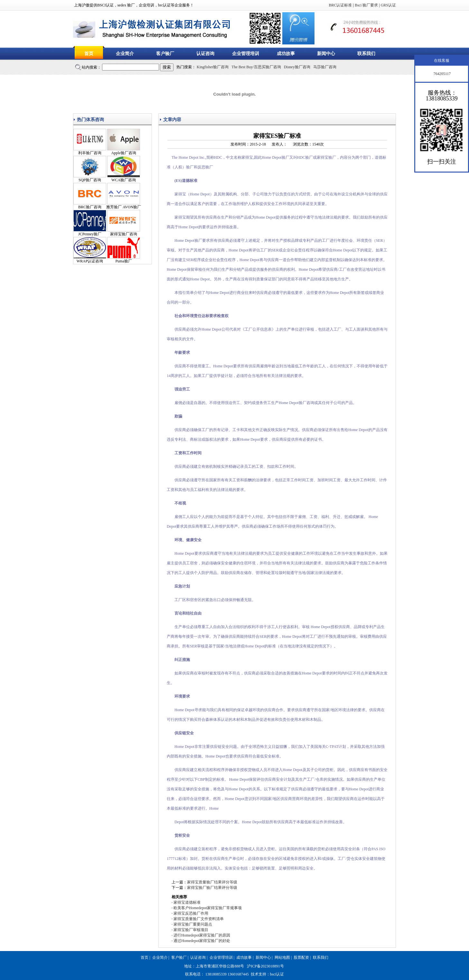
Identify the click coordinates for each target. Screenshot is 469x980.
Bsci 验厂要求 (366, 5)
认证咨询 (205, 54)
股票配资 (301, 957)
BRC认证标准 (340, 5)
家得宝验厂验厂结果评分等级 (212, 888)
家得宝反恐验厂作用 (191, 913)
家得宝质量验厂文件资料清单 (199, 919)
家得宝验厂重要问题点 (193, 924)
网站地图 (282, 957)
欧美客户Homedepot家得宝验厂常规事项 (208, 908)
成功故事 (286, 54)
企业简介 (125, 54)
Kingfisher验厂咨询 (213, 67)
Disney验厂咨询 (297, 67)
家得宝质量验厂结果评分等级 (212, 882)
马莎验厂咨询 (325, 67)
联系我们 (366, 54)
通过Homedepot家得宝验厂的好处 (202, 941)
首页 (89, 54)
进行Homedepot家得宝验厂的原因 (202, 935)
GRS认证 (388, 5)
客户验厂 (165, 54)
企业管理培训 (246, 54)
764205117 (442, 74)
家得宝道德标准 (187, 902)
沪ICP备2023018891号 (265, 966)
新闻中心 (326, 54)
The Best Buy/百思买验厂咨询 (256, 67)
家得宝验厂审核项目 (191, 930)
